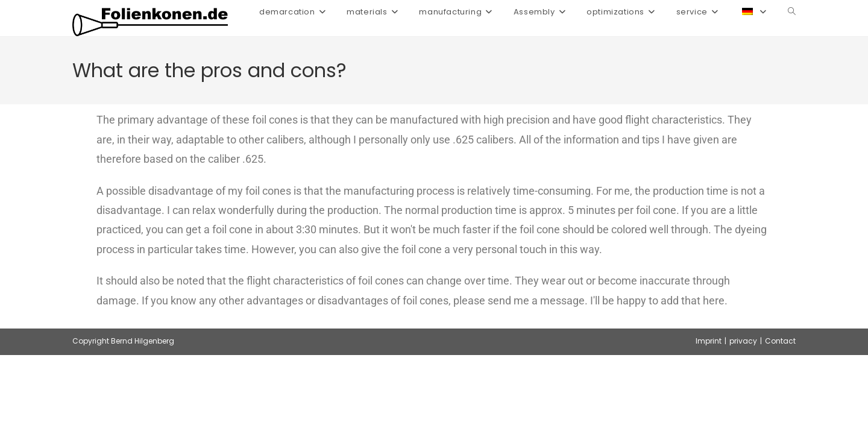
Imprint (709, 341)
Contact (780, 341)
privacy (743, 341)
